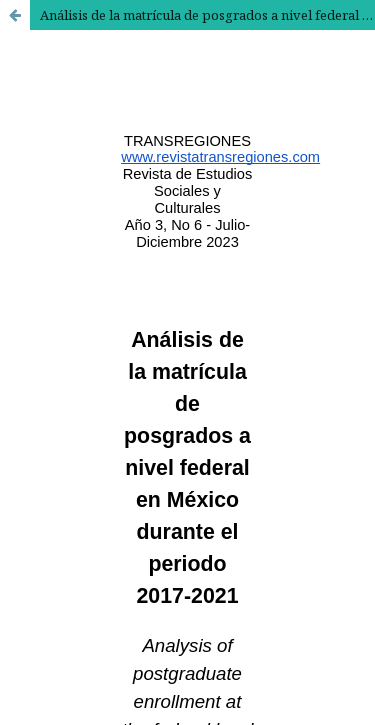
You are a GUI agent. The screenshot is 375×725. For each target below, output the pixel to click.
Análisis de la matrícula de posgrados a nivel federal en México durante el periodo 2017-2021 (207, 15)
